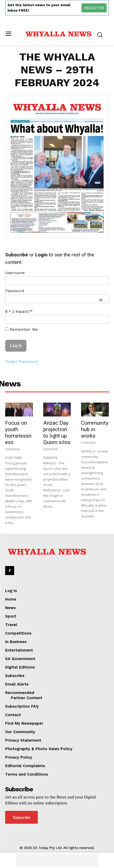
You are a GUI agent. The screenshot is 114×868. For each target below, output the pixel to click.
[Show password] (101, 300)
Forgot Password (21, 362)
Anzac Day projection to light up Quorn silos (57, 433)
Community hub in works (95, 429)
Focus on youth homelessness (18, 433)
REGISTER (94, 8)
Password (15, 291)
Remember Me (21, 329)
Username (15, 273)
